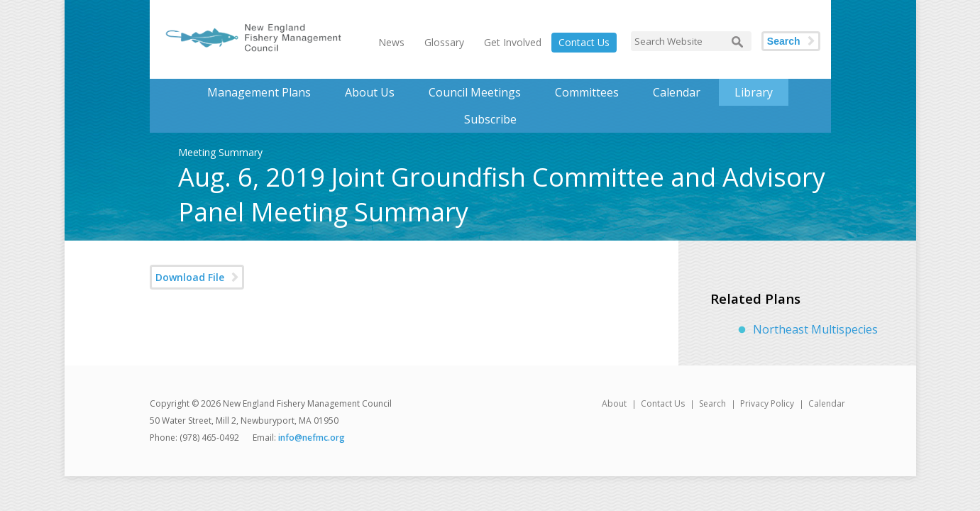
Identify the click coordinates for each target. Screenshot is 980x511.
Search (784, 41)
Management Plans (259, 92)
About (614, 403)
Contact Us (584, 42)
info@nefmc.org (312, 438)
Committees (587, 92)
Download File (190, 277)
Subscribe (490, 119)
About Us (370, 92)
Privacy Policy (767, 403)
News (391, 42)
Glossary (444, 42)
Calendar (677, 92)
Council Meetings (475, 92)
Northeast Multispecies (815, 329)
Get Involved (513, 42)
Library (754, 92)
